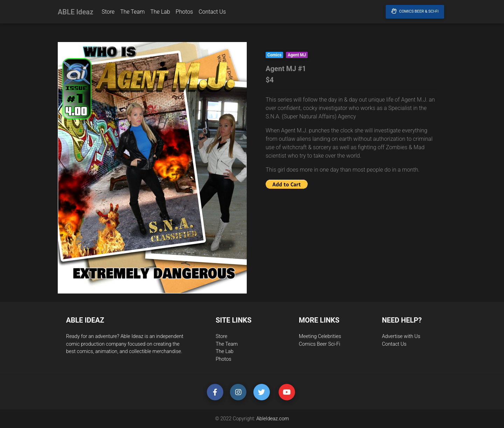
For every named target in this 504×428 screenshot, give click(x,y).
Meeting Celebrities (320, 336)
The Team (132, 13)
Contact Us (212, 13)
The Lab (160, 13)
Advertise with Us (401, 336)
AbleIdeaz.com (272, 419)
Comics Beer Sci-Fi (320, 344)
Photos (184, 13)
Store (108, 13)
